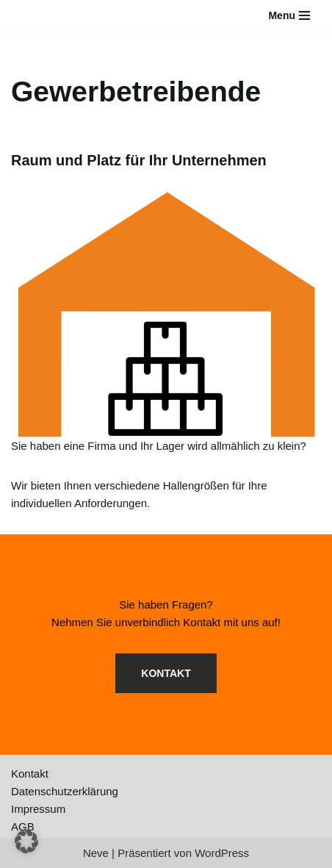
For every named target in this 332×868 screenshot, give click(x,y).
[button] (26, 842)
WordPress (222, 853)
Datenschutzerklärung (65, 791)
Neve (96, 853)
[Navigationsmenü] (289, 15)
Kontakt (30, 774)
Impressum (38, 809)
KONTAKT (166, 673)
